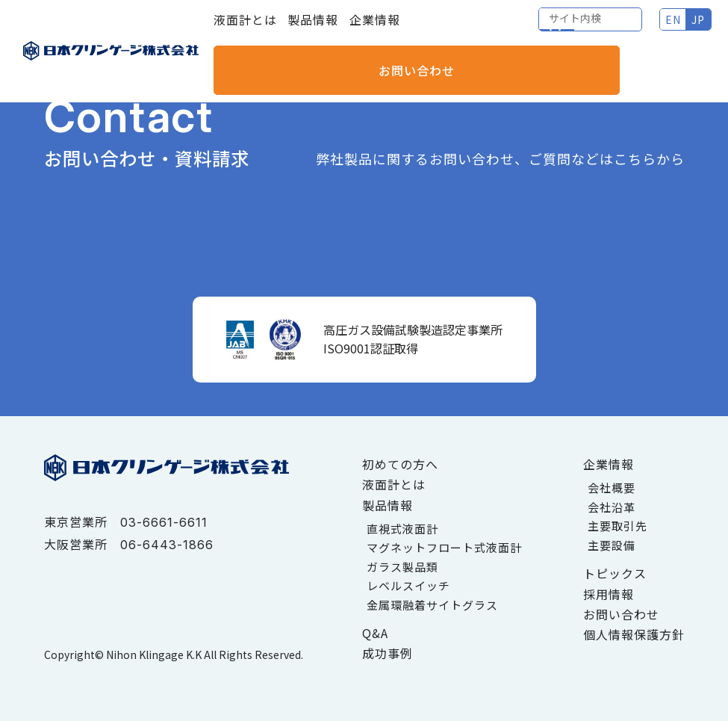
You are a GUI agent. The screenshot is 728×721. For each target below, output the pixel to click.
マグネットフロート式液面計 (444, 547)
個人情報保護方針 (634, 634)
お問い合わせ (664, 30)
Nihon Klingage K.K (154, 654)
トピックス (615, 573)
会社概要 (612, 488)
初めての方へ (400, 464)
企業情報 (375, 30)
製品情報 (313, 30)
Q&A (375, 633)
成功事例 (388, 653)
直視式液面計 (402, 529)
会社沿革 (612, 507)
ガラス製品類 (402, 567)
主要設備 (612, 545)
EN (556, 30)
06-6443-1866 (167, 545)
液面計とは (245, 30)
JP (582, 30)
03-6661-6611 (164, 522)
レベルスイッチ (408, 585)
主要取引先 (617, 526)
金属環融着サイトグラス (432, 605)
